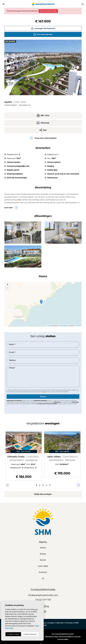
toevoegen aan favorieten (43, 28)
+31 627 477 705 (43, 600)
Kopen (43, 554)
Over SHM (43, 566)
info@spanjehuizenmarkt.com (43, 595)
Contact (43, 572)
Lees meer (9, 208)
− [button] (7, 288)
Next (78, 67)
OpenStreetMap (63, 326)
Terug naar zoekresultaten (43, 138)
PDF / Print (43, 116)
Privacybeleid (11, 392)
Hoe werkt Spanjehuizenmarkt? (63, 634)
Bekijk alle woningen (43, 494)
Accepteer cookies (13, 634)
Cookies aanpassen (30, 634)
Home (43, 548)
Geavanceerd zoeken (48, 11)
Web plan (60, 623)
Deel (43, 130)
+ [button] (7, 285)
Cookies (51, 623)
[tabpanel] (24, 456)
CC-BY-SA (78, 326)
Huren (43, 560)
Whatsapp (43, 123)
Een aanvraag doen (43, 34)
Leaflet (49, 326)
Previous (8, 67)
